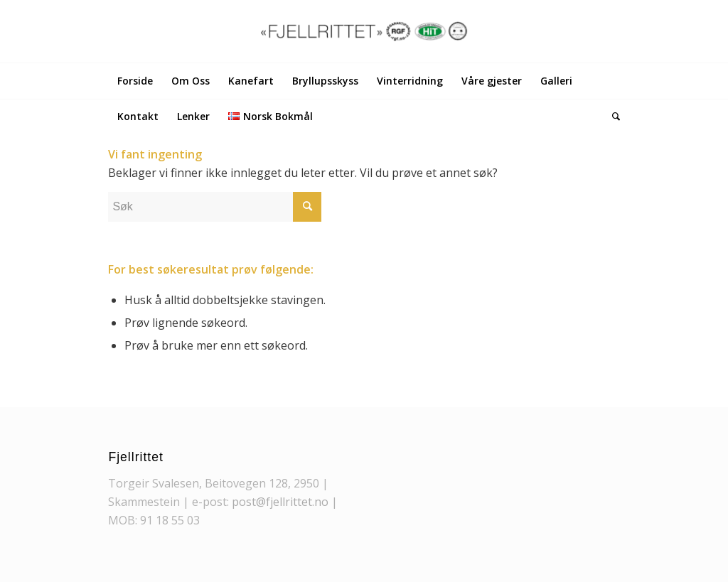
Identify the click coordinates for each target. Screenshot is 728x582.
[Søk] (611, 117)
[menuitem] (135, 81)
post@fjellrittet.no (280, 502)
